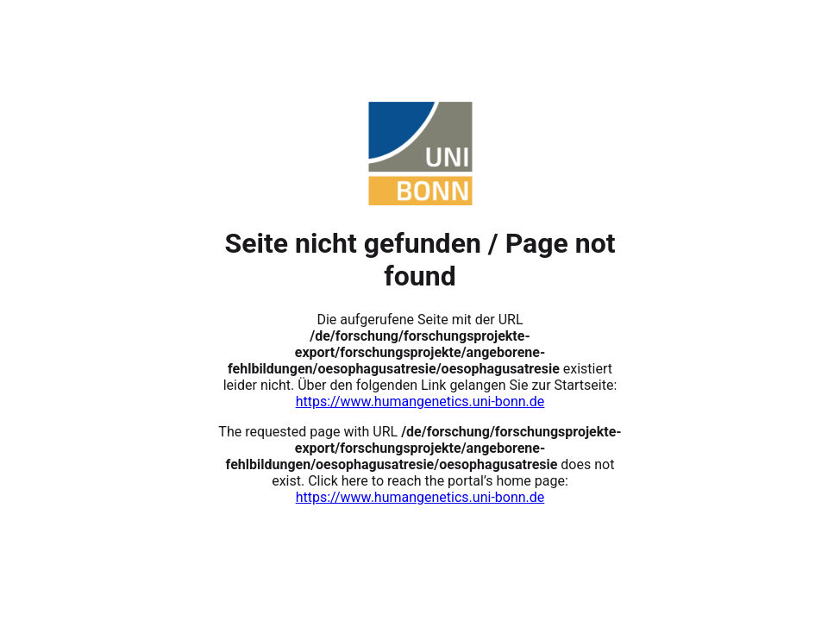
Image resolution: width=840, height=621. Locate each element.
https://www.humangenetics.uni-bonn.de (420, 401)
